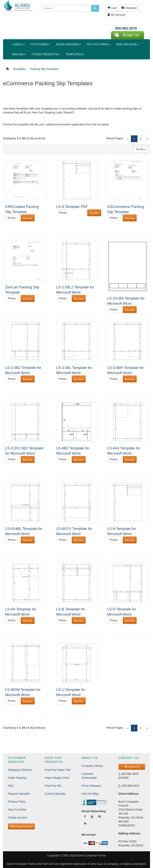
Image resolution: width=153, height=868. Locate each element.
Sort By (141, 149)
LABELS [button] (18, 44)
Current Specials (55, 794)
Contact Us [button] (132, 767)
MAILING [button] (19, 54)
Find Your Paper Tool (58, 770)
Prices (12, 218)
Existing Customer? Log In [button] (23, 826)
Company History (92, 766)
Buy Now (28, 218)
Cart (112, 8)
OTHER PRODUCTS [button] (46, 54)
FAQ (11, 786)
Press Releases (91, 786)
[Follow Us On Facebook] (85, 817)
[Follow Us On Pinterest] (100, 817)
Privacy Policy (17, 802)
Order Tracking (17, 778)
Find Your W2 (53, 786)
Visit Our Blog (90, 794)
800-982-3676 (126, 28)
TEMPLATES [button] (75, 54)
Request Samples (19, 794)
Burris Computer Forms (91, 855)
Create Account (18, 818)
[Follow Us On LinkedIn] (85, 823)
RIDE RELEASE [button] (127, 44)
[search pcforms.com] (95, 8)
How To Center (17, 810)
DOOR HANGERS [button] (68, 44)
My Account (116, 15)
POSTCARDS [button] (40, 44)
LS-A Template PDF (72, 207)
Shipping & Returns (20, 770)
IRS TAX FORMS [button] (99, 44)
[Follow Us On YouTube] (92, 817)
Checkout (129, 8)
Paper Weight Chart (57, 778)
